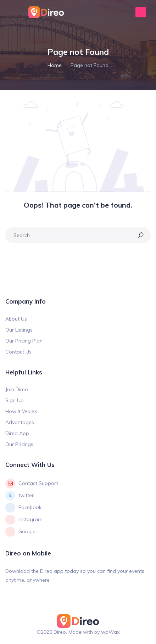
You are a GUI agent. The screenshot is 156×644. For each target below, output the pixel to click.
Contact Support (32, 484)
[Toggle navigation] (11, 12)
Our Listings (19, 330)
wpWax (110, 632)
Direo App (17, 433)
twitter (19, 496)
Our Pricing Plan (24, 341)
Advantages (20, 422)
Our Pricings (19, 444)
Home (55, 65)
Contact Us (18, 352)
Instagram (24, 520)
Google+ (22, 532)
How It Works (21, 411)
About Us (16, 319)
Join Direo (17, 389)
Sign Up (15, 400)
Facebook (23, 508)
